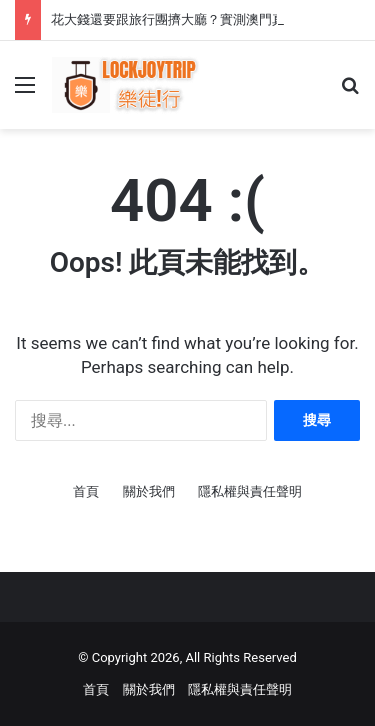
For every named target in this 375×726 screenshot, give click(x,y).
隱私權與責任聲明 (250, 491)
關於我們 (149, 491)
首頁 (86, 491)
